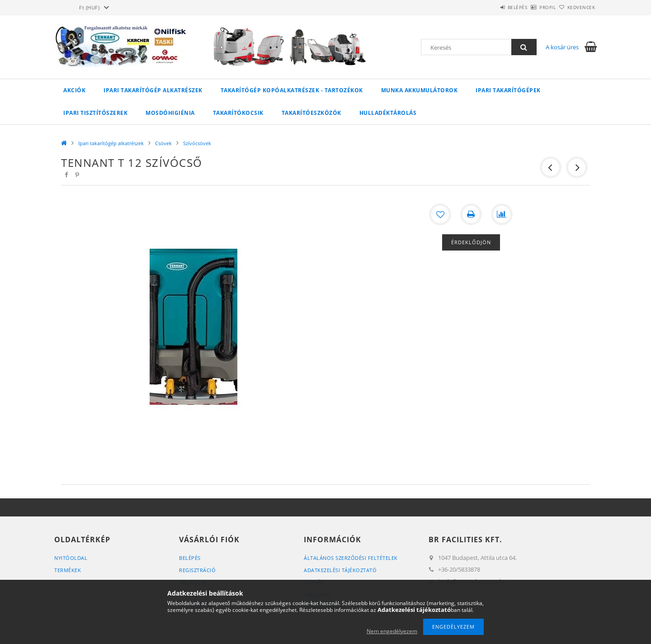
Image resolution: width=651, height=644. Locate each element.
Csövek (163, 143)
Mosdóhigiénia (170, 113)
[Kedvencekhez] (440, 214)
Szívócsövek (197, 143)
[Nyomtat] (471, 214)
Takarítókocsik (238, 113)
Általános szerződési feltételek (351, 558)
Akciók (74, 90)
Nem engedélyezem (392, 631)
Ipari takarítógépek (508, 90)
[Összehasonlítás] (502, 214)
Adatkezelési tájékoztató (340, 570)
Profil (533, 7)
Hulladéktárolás (388, 113)
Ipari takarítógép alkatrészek (153, 90)
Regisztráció (197, 570)
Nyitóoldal (71, 558)
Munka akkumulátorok (420, 90)
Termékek (68, 570)
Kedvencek (576, 7)
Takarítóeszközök (311, 113)
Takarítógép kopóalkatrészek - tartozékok (292, 90)
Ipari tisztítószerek (95, 113)
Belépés (492, 7)
